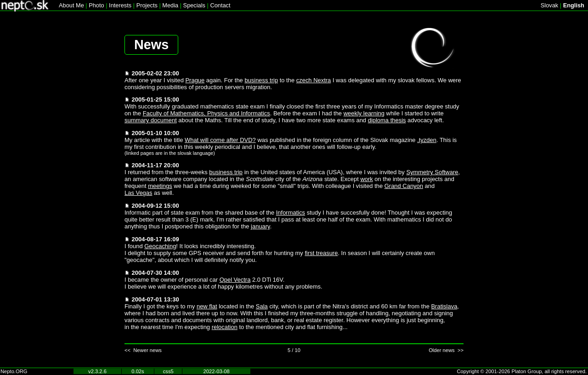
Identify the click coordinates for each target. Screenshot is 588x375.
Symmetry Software (432, 172)
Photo (96, 5)
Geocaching (160, 246)
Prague (195, 80)
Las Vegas (139, 193)
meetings (160, 186)
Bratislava (444, 306)
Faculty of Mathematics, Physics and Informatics (206, 113)
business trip (261, 80)
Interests (120, 5)
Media (170, 5)
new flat (207, 306)
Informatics (291, 213)
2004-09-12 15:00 (155, 206)
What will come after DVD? (220, 140)
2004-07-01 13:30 (155, 299)
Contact (220, 5)
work (366, 179)
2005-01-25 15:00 (155, 99)
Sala (262, 306)
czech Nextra (314, 80)
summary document (151, 120)
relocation (225, 327)
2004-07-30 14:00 (155, 273)
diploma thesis (387, 120)
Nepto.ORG (14, 371)
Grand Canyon (404, 186)
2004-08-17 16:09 (155, 239)
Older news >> (446, 350)
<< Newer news (143, 350)
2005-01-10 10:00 (155, 133)
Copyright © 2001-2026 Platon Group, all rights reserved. (522, 371)
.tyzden (427, 140)
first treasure (321, 253)
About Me (71, 5)
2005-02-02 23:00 (155, 73)
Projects (147, 5)
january (260, 226)
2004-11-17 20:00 (155, 165)
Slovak (549, 5)
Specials (194, 5)
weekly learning (364, 113)
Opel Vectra (235, 280)
